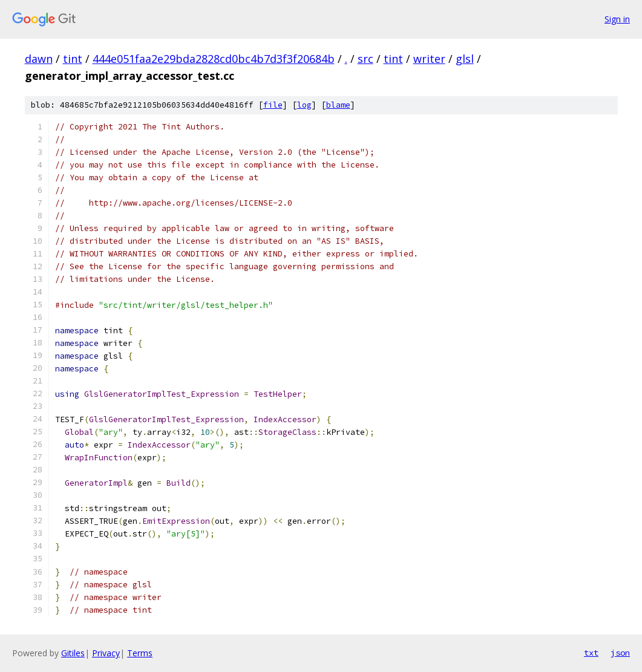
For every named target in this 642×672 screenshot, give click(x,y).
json (620, 653)
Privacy (106, 653)
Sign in (617, 19)
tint (73, 59)
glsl (465, 59)
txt (591, 653)
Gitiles (73, 653)
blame (338, 105)
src (365, 59)
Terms (140, 653)
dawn (39, 59)
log (304, 105)
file (273, 105)
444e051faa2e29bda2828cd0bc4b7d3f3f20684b (214, 59)
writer (429, 59)
